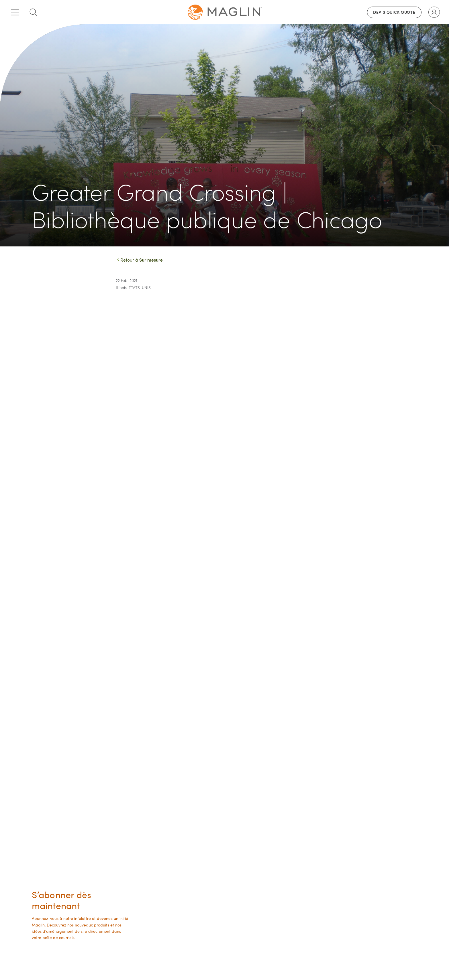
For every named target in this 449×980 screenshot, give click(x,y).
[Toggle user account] (434, 12)
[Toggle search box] (33, 12)
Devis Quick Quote (394, 12)
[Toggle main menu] (15, 12)
